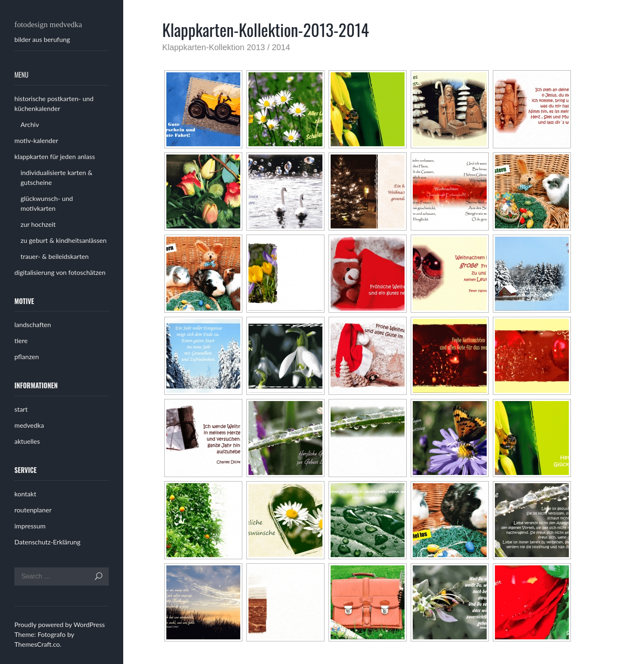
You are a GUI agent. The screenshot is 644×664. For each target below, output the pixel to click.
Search (99, 576)
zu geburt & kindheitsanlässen (64, 240)
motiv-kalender (36, 140)
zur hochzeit (38, 224)
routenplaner (33, 510)
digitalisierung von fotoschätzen (60, 272)
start (21, 409)
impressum (30, 526)
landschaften (33, 324)
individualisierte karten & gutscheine (56, 177)
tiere (21, 340)
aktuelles (27, 441)
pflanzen (27, 356)
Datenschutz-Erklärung (47, 542)
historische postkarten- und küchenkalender (54, 103)
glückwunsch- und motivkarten (47, 203)
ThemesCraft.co (37, 644)
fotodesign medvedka (48, 24)
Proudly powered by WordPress (60, 624)
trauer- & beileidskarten (55, 256)
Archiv (30, 124)
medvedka (29, 425)
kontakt (25, 494)
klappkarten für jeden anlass (55, 156)
